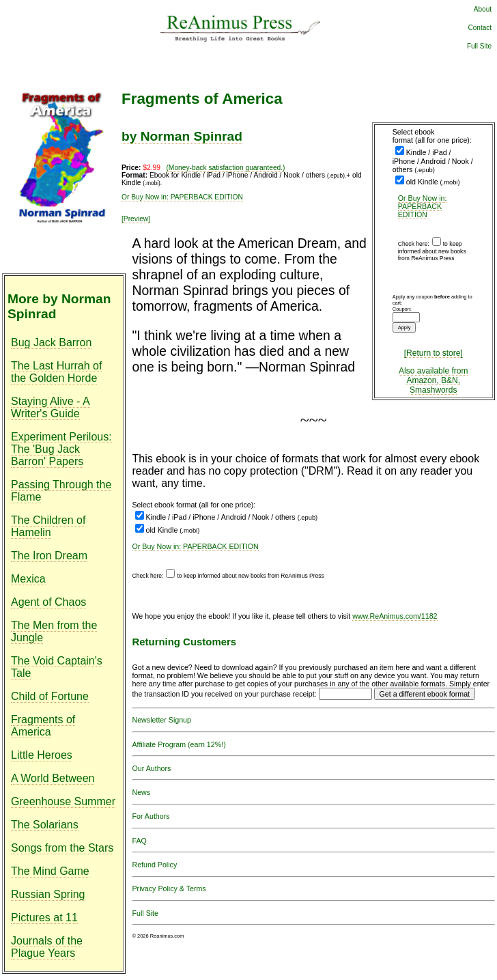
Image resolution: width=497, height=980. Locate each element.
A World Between (53, 778)
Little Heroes (42, 755)
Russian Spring (48, 894)
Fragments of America (43, 726)
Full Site (479, 46)
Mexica (28, 579)
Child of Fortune (50, 696)
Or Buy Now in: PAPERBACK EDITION (423, 206)
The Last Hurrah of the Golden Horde (56, 372)
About (483, 9)
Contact (480, 28)
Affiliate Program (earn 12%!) (179, 744)
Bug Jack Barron (51, 342)
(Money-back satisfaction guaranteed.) (225, 168)
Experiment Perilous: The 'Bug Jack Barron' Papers (61, 449)
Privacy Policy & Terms (169, 888)
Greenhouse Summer (63, 801)
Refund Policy (155, 865)
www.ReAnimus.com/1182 (395, 616)
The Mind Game (50, 871)
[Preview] (136, 219)
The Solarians (45, 825)
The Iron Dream (49, 556)
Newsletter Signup (162, 720)
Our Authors (152, 768)
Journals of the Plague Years (47, 947)
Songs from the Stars (62, 848)
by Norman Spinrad (182, 136)
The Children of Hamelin (48, 526)
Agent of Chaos (48, 602)
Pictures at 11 (44, 918)
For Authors (151, 816)
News (142, 792)
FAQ (140, 841)
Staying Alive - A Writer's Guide (51, 407)
